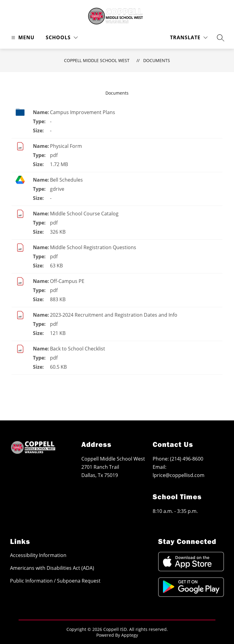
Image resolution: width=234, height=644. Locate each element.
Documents (157, 60)
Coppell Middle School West (97, 60)
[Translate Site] (189, 38)
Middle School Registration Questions (93, 247)
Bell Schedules (66, 180)
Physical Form (66, 146)
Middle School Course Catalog (84, 214)
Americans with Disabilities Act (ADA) (52, 568)
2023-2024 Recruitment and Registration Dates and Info (114, 315)
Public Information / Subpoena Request (55, 581)
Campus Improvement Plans (83, 112)
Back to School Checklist (78, 349)
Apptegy (130, 635)
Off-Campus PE (67, 281)
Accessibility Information (38, 555)
